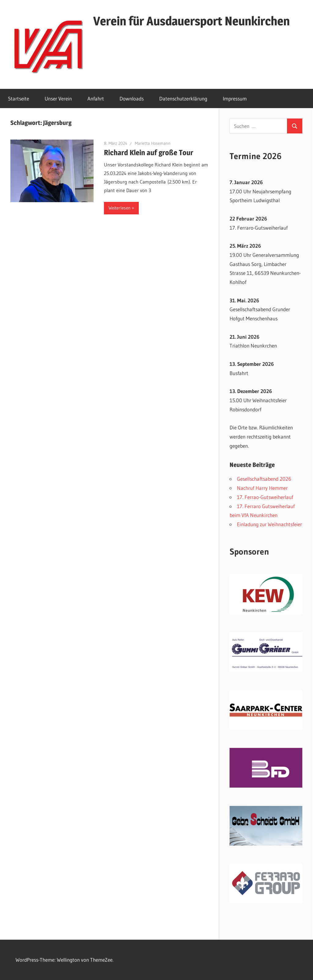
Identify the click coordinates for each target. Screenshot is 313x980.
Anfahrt (96, 98)
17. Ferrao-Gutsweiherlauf (265, 497)
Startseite (18, 98)
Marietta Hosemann (153, 143)
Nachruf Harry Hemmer (262, 488)
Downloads (132, 98)
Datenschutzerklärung (183, 98)
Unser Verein (58, 98)
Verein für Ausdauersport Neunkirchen (191, 21)
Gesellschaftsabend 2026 (264, 479)
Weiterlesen (120, 208)
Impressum (235, 98)
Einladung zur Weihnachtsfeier (269, 524)
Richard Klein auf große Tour (149, 153)
